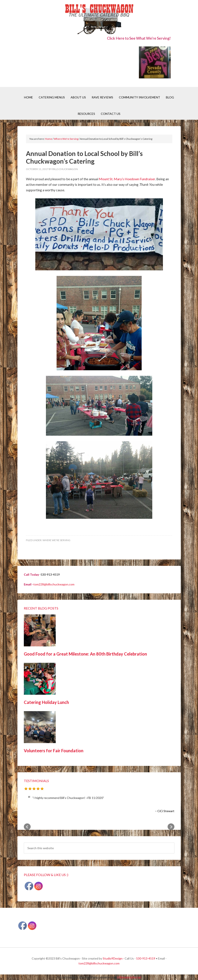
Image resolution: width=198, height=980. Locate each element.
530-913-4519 (146, 958)
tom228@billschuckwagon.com (54, 584)
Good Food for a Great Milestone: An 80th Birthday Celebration (85, 654)
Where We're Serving (56, 540)
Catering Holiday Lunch (46, 702)
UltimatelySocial (129, 977)
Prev (27, 827)
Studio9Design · (113, 958)
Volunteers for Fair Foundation (54, 751)
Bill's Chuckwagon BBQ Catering (99, 20)
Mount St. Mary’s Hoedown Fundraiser (127, 179)
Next (171, 827)
